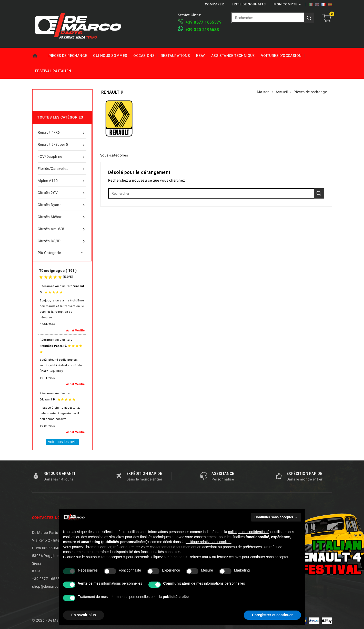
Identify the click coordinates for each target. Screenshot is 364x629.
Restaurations (175, 56)
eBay (201, 56)
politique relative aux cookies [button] (209, 542)
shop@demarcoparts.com (54, 586)
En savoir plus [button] (84, 615)
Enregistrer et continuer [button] (272, 615)
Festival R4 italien (53, 71)
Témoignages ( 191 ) (58, 271)
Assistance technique (233, 56)
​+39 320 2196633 (202, 30)
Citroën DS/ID (62, 241)
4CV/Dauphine (62, 156)
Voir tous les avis (62, 442)
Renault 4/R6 (62, 132)
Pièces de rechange (68, 56)
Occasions (144, 56)
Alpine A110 (62, 181)
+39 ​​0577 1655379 (204, 22)
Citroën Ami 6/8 (62, 229)
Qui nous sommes (110, 56)
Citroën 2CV (62, 193)
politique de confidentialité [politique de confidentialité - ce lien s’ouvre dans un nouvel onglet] (249, 532)
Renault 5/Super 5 (62, 144)
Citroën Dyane (62, 205)
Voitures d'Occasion (281, 56)
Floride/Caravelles (62, 169)
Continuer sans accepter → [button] (276, 517)
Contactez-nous (49, 518)
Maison (39, 56)
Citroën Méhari (62, 217)
